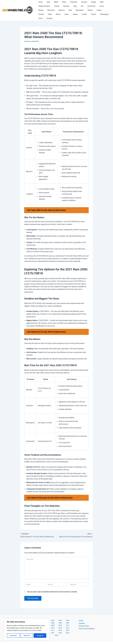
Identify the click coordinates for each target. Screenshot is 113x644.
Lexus (96, 6)
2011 (70, 620)
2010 (64, 620)
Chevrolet (70, 2)
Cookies (82, 620)
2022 (64, 625)
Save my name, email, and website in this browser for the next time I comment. (52, 588)
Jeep (72, 6)
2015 (59, 622)
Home (81, 617)
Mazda (104, 6)
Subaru (56, 14)
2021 (59, 625)
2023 (70, 625)
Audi (47, 2)
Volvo (92, 14)
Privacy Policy (84, 622)
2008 (54, 620)
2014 (54, 622)
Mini (59, 10)
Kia (78, 6)
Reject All (27, 636)
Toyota (72, 14)
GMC (96, 2)
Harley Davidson (44, 6)
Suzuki (64, 14)
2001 (48, 617)
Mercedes (42, 10)
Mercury (51, 10)
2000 (43, 617)
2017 (70, 622)
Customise (13, 636)
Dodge (88, 2)
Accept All (40, 636)
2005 (69, 617)
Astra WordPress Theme (75, 639)
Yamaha (100, 14)
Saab (102, 10)
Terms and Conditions (87, 625)
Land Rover (87, 6)
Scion (48, 14)
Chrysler (80, 2)
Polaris (86, 10)
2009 (59, 620)
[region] (27, 629)
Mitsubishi (68, 10)
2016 (64, 622)
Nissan (77, 10)
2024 (57, 628)
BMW (54, 2)
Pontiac (94, 10)
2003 (59, 617)
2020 (54, 625)
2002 (53, 617)
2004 (64, 617)
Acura (40, 2)
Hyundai (64, 6)
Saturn (40, 14)
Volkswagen (82, 14)
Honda (55, 6)
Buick (61, 2)
